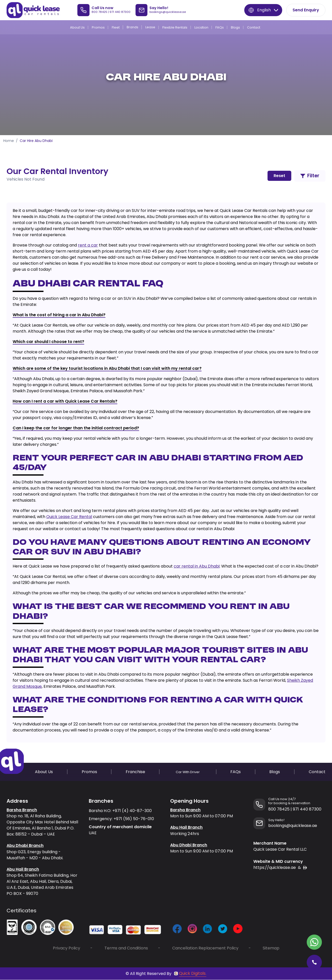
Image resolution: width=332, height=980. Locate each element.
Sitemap (271, 948)
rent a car (88, 245)
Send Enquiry (306, 10)
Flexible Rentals (175, 27)
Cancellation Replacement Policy (205, 948)
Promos (98, 27)
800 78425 (99, 12)
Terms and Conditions (126, 948)
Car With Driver (188, 772)
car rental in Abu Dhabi (197, 566)
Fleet (116, 27)
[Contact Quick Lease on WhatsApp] (314, 942)
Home (9, 141)
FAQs (220, 27)
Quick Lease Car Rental (69, 517)
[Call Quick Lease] (314, 962)
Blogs (235, 27)
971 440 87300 (120, 12)
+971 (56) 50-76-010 (134, 819)
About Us (77, 27)
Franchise (135, 772)
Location (201, 27)
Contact (254, 27)
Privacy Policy (67, 948)
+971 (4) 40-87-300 (132, 811)
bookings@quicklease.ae (168, 12)
